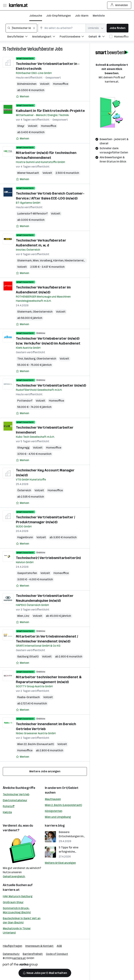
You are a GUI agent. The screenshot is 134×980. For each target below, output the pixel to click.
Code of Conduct (57, 954)
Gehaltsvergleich (14, 876)
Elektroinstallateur (15, 800)
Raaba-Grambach (29, 697)
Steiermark (25, 260)
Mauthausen (53, 799)
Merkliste (99, 16)
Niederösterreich (76, 260)
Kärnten (58, 260)
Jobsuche (36, 16)
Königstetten (54, 811)
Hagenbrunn (25, 537)
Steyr (21, 126)
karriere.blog (55, 826)
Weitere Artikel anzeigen (60, 863)
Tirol (20, 359)
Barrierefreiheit (33, 954)
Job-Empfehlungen (59, 16)
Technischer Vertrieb (16, 794)
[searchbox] (21, 28)
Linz (27, 616)
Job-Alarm (82, 16)
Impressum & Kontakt (39, 946)
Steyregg (23, 448)
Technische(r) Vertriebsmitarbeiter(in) (48, 558)
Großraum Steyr (13, 902)
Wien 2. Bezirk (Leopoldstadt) (63, 805)
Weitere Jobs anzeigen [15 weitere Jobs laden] (45, 771)
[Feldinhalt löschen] (34, 28)
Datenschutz (11, 954)
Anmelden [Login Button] (119, 5)
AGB (59, 946)
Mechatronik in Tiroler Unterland (17, 931)
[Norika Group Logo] (20, 965)
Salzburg (30, 359)
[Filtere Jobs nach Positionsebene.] (74, 37)
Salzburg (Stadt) (28, 657)
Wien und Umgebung (58, 817)
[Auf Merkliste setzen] (23, 97)
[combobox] (21, 28)
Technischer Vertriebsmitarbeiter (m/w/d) (51, 385)
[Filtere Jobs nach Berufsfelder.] (20, 37)
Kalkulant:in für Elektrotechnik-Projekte (50, 111)
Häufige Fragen (12, 946)
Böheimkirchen (27, 84)
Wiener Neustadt (28, 173)
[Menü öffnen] (5, 5)
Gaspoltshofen (27, 573)
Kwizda (7, 812)
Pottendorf (25, 401)
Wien (36, 260)
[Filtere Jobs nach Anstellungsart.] (46, 37)
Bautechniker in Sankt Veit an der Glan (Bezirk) (22, 920)
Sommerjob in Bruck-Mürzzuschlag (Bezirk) (17, 910)
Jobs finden (118, 28)
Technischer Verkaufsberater (30, 49)
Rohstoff (9, 806)
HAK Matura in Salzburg (18, 896)
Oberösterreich (43, 312)
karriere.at (11, 890)
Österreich (24, 490)
